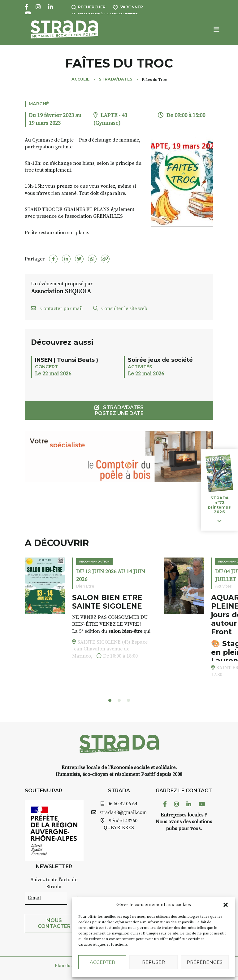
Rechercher (89, 7)
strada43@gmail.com (123, 812)
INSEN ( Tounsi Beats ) (67, 360)
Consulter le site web (120, 308)
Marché (39, 104)
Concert (46, 367)
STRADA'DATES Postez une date (119, 410)
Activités (140, 367)
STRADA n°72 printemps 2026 (219, 505)
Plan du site (67, 966)
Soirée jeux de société (160, 360)
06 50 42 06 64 (122, 804)
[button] (226, 905)
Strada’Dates (116, 79)
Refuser (154, 962)
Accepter (102, 962)
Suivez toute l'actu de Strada (54, 883)
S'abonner (128, 7)
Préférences (205, 962)
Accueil (80, 79)
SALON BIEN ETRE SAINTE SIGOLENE (107, 602)
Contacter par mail (57, 308)
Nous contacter (54, 923)
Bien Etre (85, 586)
